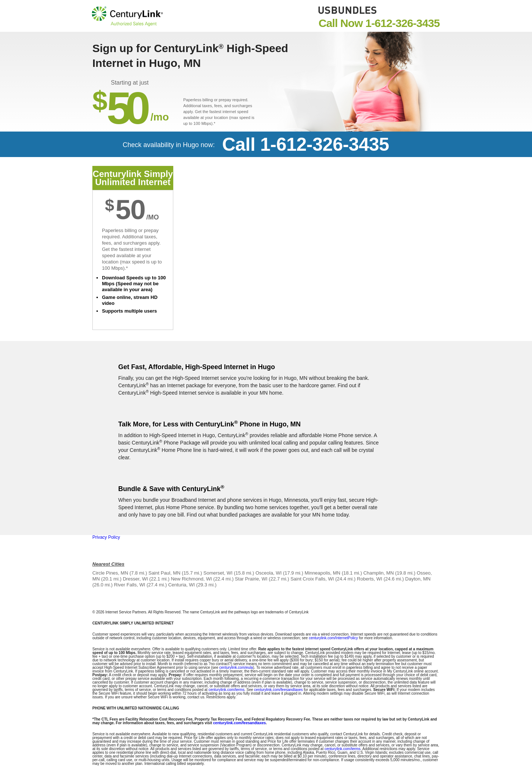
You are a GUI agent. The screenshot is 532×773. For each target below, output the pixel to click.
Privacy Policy (106, 537)
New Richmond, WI (191, 579)
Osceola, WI (268, 573)
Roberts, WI (370, 579)
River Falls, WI (130, 585)
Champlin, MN (378, 573)
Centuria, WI (181, 585)
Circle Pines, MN (110, 573)
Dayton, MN (418, 579)
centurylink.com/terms (226, 690)
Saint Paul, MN (165, 573)
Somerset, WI (218, 573)
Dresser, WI (135, 579)
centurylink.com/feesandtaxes (279, 690)
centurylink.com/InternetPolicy (333, 638)
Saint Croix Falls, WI (312, 579)
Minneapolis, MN (322, 573)
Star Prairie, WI (251, 579)
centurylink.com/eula (236, 668)
